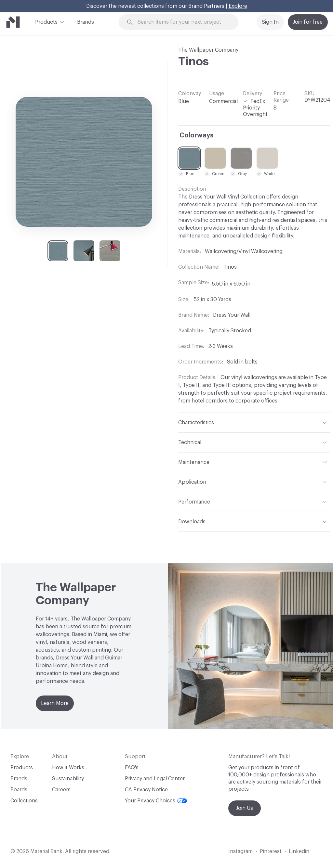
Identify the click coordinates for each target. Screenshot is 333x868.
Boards (19, 790)
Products (46, 21)
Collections (24, 801)
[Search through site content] (182, 22)
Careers (61, 790)
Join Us (245, 808)
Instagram (240, 851)
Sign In (270, 22)
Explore (238, 6)
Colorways (197, 135)
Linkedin (299, 851)
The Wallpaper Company (208, 50)
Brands (86, 22)
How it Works (68, 768)
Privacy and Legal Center (155, 779)
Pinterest (271, 851)
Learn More (55, 703)
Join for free (308, 22)
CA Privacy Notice (146, 790)
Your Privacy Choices (156, 801)
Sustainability (68, 779)
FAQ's (132, 768)
